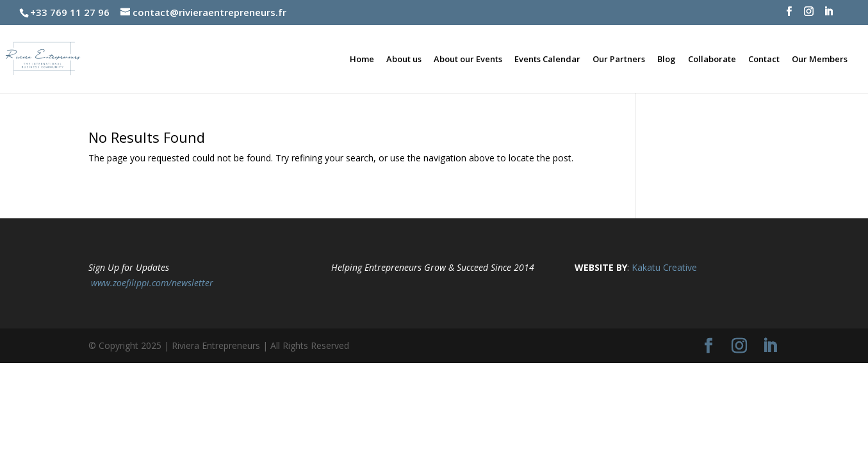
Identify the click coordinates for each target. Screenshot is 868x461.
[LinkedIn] (829, 15)
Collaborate (712, 60)
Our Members (820, 60)
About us (404, 60)
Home (362, 60)
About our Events (468, 60)
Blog (667, 60)
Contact (764, 60)
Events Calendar (547, 60)
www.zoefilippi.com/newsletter (152, 283)
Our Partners (619, 60)
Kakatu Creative (664, 267)
